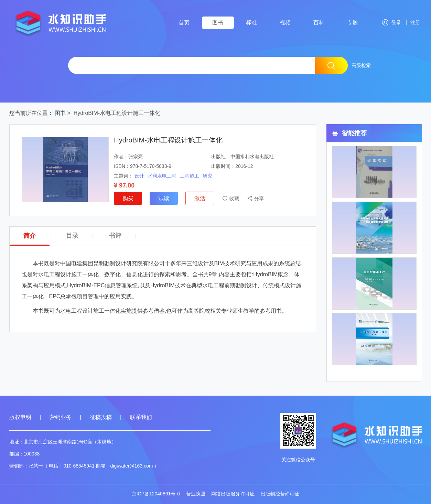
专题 (353, 23)
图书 (218, 23)
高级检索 (361, 65)
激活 (200, 198)
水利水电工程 (162, 176)
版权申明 (20, 417)
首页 (184, 23)
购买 (128, 198)
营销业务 (61, 417)
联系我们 (141, 417)
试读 (164, 198)
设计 (139, 176)
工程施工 (190, 176)
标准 (251, 23)
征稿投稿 (101, 417)
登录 (392, 22)
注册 (414, 22)
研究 (207, 176)
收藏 (234, 199)
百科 (319, 23)
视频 (285, 23)
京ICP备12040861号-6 (156, 494)
